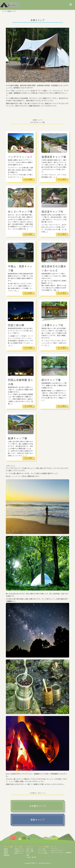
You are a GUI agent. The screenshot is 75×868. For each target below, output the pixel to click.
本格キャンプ (19, 849)
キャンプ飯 (42, 849)
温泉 (28, 855)
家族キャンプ (19, 853)
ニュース (54, 846)
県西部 (6, 851)
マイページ (54, 848)
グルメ (28, 853)
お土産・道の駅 (31, 857)
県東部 (6, 849)
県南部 (6, 853)
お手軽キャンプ (19, 851)
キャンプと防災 (43, 853)
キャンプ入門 (42, 851)
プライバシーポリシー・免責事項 (61, 852)
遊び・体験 (30, 851)
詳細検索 (6, 855)
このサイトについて (57, 850)
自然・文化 (30, 849)
